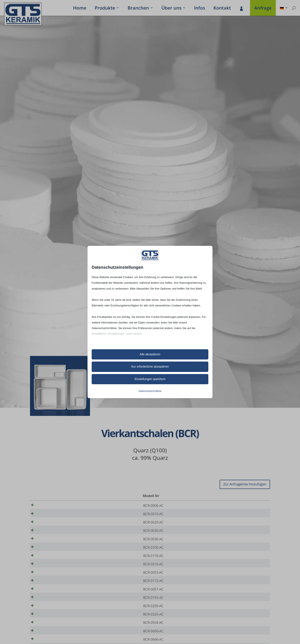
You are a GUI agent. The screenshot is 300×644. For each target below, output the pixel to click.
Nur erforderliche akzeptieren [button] (150, 367)
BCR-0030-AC (51, 535)
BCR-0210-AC (51, 574)
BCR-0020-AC (51, 525)
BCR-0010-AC (51, 515)
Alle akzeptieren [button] (150, 354)
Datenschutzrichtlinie (150, 391)
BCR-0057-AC (51, 603)
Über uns (172, 9)
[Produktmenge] (253, 506)
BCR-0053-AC (51, 584)
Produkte (105, 9)
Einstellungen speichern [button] (150, 379)
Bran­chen (138, 9)
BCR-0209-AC (51, 623)
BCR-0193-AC (51, 613)
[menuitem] (284, 9)
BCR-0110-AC (51, 564)
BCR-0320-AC (51, 633)
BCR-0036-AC (51, 545)
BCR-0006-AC (51, 506)
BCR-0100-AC (51, 554)
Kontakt (222, 9)
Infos (199, 9)
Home (80, 9)
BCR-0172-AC (51, 594)
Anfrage (263, 9)
